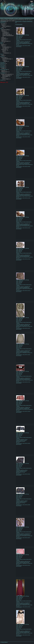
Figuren (3, 25)
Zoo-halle (5, 48)
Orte (1, 28)
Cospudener (6, 53)
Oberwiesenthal (5, 41)
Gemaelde (3, 66)
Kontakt (16, 18)
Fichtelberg (4, 39)
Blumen (3, 45)
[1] (16, 24)
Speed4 (3, 71)
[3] (19, 24)
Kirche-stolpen (6, 79)
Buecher (2, 65)
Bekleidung (3, 64)
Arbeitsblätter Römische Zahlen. (8, 21)
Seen (4, 52)
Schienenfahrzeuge (7, 59)
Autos (4, 60)
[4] (20, 24)
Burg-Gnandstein (6, 75)
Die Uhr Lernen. (28, 20)
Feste (2, 54)
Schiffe (3, 68)
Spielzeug (3, 23)
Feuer (2, 42)
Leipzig (3, 31)
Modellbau (3, 67)
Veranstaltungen (4, 69)
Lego (2, 27)
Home (2, 18)
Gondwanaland (6, 47)
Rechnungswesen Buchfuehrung (16, 20)
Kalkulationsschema (29, 18)
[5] (22, 24)
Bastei (3, 40)
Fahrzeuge (4, 58)
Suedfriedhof (5, 33)
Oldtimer (5, 61)
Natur (2, 43)
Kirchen (3, 78)
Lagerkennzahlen (4, 20)
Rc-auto (3, 24)
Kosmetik (2, 62)
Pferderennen (4, 72)
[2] (17, 24)
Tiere (3, 46)
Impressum (21, 18)
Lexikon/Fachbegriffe (9, 18)
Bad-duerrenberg (5, 30)
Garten (3, 38)
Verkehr (2, 80)
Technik (2, 56)
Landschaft (4, 49)
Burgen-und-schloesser (7, 74)
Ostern (3, 55)
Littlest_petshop (6, 26)
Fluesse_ (4, 51)
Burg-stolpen (5, 77)
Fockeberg (5, 32)
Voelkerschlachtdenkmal (8, 36)
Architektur (3, 73)
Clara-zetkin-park (6, 34)
